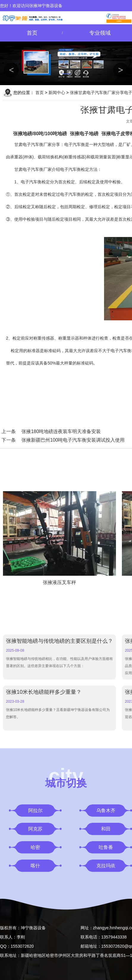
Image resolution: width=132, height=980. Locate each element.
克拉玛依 (106, 866)
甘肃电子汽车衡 (29, 169)
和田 (106, 829)
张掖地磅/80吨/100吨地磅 (40, 134)
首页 (32, 33)
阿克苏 (35, 829)
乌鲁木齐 (106, 810)
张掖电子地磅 (84, 134)
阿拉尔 (35, 810)
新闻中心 (57, 93)
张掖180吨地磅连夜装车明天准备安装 (61, 431)
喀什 (35, 866)
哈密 (35, 847)
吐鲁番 (106, 847)
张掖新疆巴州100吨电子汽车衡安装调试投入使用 (73, 440)
